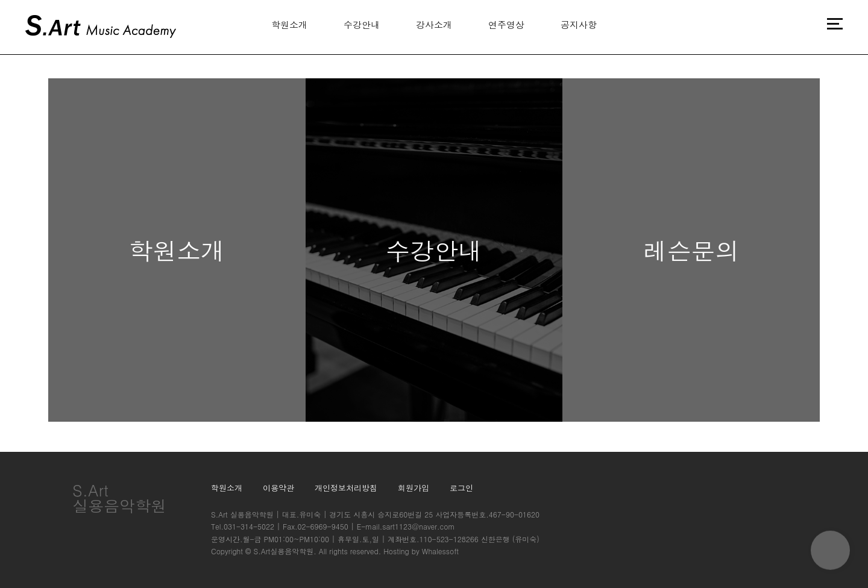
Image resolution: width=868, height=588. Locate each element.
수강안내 (362, 24)
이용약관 (278, 488)
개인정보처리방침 (346, 488)
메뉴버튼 (835, 24)
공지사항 (579, 24)
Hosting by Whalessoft (421, 551)
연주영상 (506, 24)
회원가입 (414, 488)
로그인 (461, 488)
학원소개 (289, 24)
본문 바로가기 (0, 0)
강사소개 (434, 24)
